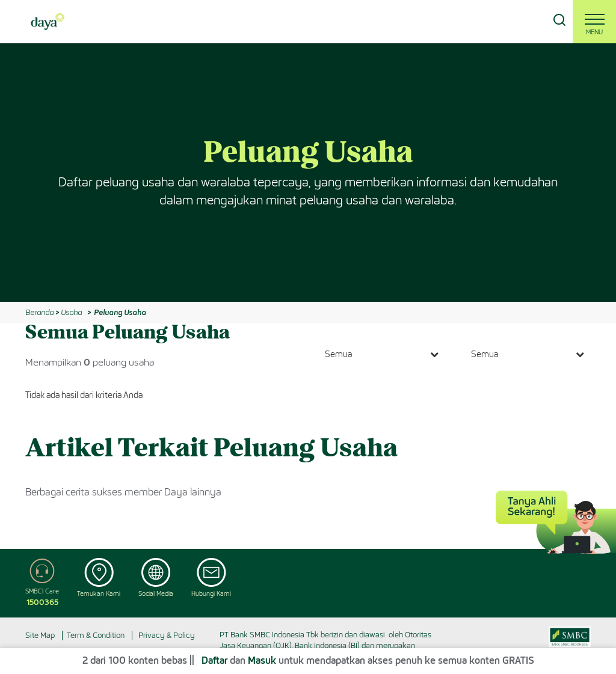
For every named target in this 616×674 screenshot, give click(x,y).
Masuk (262, 660)
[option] (308, 173)
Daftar (214, 660)
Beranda (39, 312)
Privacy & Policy (167, 635)
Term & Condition (96, 635)
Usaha (71, 312)
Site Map (40, 635)
